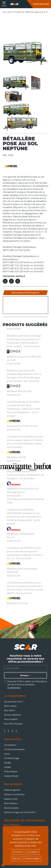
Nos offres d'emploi (13, 724)
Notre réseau (10, 706)
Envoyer (24, 675)
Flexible (8, 763)
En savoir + (19, 852)
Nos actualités (11, 719)
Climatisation (10, 745)
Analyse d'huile (11, 776)
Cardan (7, 767)
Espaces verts (11, 799)
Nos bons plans (11, 808)
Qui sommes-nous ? (14, 702)
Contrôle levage (12, 758)
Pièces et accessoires (14, 794)
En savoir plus (14, 688)
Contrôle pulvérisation (14, 749)
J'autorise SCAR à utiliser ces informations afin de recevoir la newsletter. (27, 685)
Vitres (7, 754)
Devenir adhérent (12, 715)
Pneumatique (11, 772)
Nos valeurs (10, 710)
